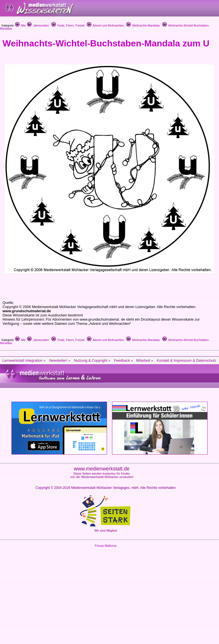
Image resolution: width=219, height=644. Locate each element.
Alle (20, 26)
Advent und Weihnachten (105, 26)
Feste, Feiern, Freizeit (68, 26)
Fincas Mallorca (105, 546)
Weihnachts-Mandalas (143, 26)
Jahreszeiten (38, 26)
